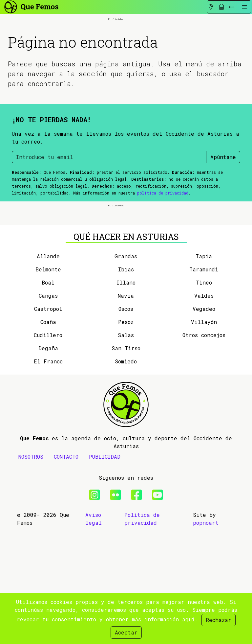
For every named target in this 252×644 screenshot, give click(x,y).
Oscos (126, 423)
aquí (189, 619)
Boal (48, 397)
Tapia (204, 371)
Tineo (204, 397)
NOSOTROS (31, 571)
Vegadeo (204, 423)
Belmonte (48, 384)
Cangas (48, 410)
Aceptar (126, 632)
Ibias (126, 384)
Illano (126, 397)
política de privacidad (163, 250)
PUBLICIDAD (105, 571)
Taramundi (204, 384)
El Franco (48, 476)
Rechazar (219, 620)
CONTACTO (66, 571)
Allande (48, 371)
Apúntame (223, 214)
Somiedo (126, 476)
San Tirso (126, 463)
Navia (126, 410)
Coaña (48, 437)
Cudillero (48, 450)
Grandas (126, 371)
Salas (126, 450)
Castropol (48, 423)
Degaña (48, 463)
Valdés (204, 410)
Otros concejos (204, 450)
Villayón (204, 437)
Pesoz (126, 437)
